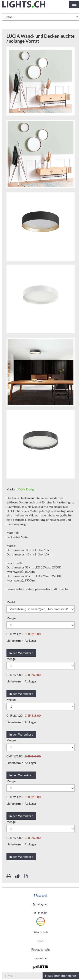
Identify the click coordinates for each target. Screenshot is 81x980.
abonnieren (61, 976)
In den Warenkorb (21, 653)
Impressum (41, 958)
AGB (40, 941)
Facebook (41, 896)
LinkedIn (40, 913)
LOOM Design (26, 489)
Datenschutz (40, 932)
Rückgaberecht (41, 950)
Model (11, 602)
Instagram (40, 904)
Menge (11, 618)
